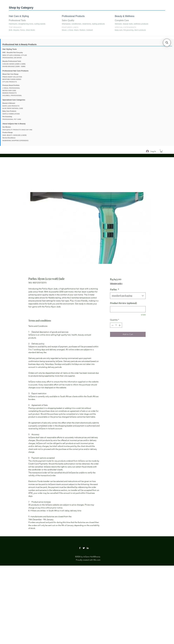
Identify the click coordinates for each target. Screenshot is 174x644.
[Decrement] (112, 325)
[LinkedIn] (88, 548)
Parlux (115, 289)
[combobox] (128, 296)
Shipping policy (116, 283)
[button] (161, 151)
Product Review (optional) (123, 303)
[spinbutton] (116, 325)
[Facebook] (80, 548)
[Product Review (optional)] (128, 309)
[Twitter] (84, 548)
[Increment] (120, 325)
